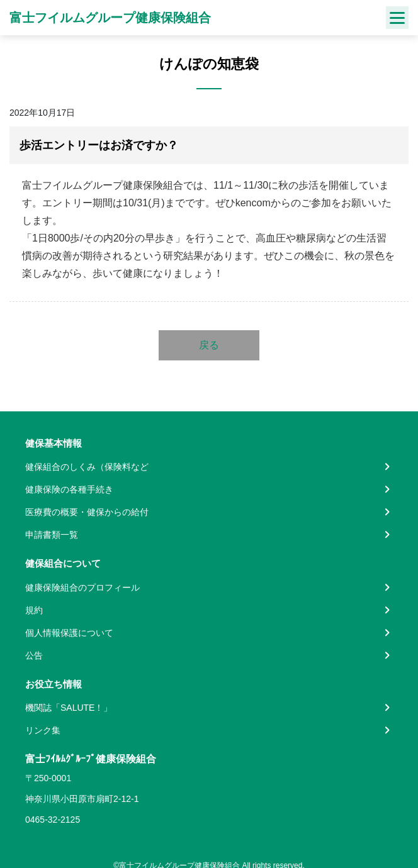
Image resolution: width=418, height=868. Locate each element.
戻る (209, 345)
